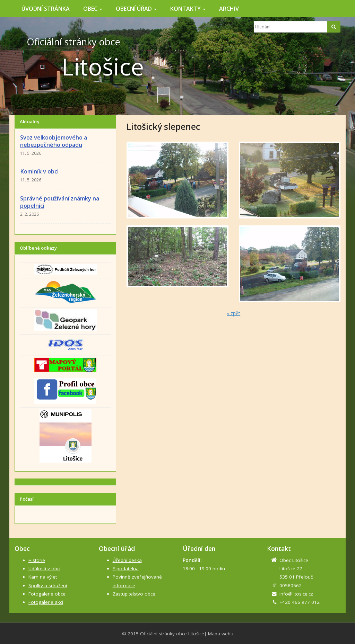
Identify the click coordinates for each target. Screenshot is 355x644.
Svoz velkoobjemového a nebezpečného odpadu (54, 141)
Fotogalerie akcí (46, 602)
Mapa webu (221, 634)
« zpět (233, 313)
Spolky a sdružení (48, 585)
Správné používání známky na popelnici (60, 202)
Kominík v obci (39, 171)
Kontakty (188, 9)
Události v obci (44, 569)
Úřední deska (127, 560)
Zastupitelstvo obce (134, 594)
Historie (37, 560)
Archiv (229, 9)
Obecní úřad (136, 9)
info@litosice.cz (296, 594)
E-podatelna (126, 569)
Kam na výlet (43, 577)
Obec (93, 9)
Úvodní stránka (46, 9)
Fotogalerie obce (47, 594)
